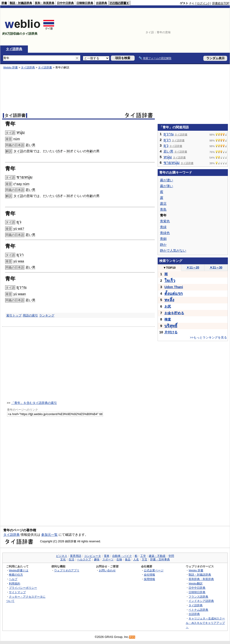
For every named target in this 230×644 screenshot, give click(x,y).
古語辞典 (101, 3)
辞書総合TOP (221, 3)
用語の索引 (30, 315)
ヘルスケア (84, 559)
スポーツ (108, 559)
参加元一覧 (49, 535)
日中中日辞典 (65, 3)
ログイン (203, 3)
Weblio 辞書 (11, 67)
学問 (171, 556)
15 (58, 151)
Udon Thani (174, 287)
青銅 (163, 239)
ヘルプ (13, 579)
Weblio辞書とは (19, 570)
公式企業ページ (154, 570)
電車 (107, 556)
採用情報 (149, 579)
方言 (145, 559)
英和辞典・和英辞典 (201, 579)
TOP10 (169, 268)
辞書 (4, 3)
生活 (71, 559)
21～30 (216, 267)
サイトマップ (17, 592)
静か (163, 245)
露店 (163, 204)
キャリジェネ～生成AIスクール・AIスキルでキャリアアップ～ (205, 623)
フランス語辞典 (198, 597)
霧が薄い (167, 186)
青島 (163, 209)
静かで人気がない (173, 250)
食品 (128, 559)
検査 (168, 319)
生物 (119, 559)
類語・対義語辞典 (21, 3)
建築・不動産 (157, 556)
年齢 (90, 151)
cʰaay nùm (21, 184)
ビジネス (62, 556)
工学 (143, 556)
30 (68, 151)
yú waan (20, 294)
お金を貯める (174, 313)
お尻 (168, 306)
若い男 (30, 145)
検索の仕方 (16, 575)
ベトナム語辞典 (198, 610)
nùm (17, 139)
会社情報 (149, 575)
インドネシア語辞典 (201, 601)
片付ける (171, 332)
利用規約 (15, 583)
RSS (132, 637)
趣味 (97, 559)
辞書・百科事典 (160, 559)
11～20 (193, 267)
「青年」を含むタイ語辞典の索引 (34, 403)
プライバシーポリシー (23, 588)
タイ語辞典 (14, 49)
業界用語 (76, 556)
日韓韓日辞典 (85, 3)
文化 (63, 559)
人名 (136, 559)
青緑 (163, 227)
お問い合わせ (107, 570)
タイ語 (18, 151)
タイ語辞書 (45, 67)
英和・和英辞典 (45, 3)
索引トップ (14, 315)
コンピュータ (93, 556)
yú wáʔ (19, 229)
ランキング (47, 315)
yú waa (19, 261)
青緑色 (165, 233)
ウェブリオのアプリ (67, 570)
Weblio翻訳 (195, 583)
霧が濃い (167, 180)
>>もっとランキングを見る (208, 337)
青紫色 (165, 221)
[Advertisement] (207, 27)
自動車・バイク (122, 556)
